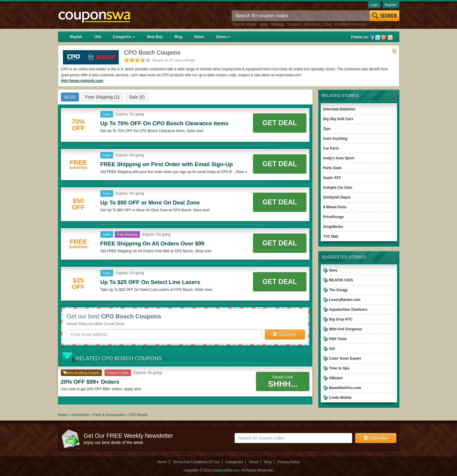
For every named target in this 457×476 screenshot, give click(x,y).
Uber (328, 24)
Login (374, 5)
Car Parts (331, 148)
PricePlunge (333, 217)
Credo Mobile (340, 398)
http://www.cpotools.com (82, 81)
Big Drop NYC (341, 319)
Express (294, 24)
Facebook (372, 37)
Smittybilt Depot (337, 197)
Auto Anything (335, 139)
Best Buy (155, 37)
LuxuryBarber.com (345, 300)
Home (63, 415)
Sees (333, 270)
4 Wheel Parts (335, 207)
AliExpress (312, 24)
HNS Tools (338, 339)
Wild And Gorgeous (345, 329)
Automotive (80, 415)
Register (391, 5)
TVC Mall (331, 237)
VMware (336, 378)
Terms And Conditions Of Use (196, 462)
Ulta (98, 37)
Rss (390, 37)
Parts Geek (332, 168)
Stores (223, 37)
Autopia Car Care (338, 188)
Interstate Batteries (339, 109)
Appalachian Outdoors (348, 310)
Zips (327, 129)
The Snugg (338, 290)
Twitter (378, 37)
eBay (263, 24)
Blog (178, 37)
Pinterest (383, 37)
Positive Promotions (351, 24)
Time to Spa (339, 368)
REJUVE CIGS (341, 280)
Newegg (277, 24)
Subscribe (285, 334)
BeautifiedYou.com (345, 388)
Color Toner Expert (345, 358)
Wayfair (76, 37)
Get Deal (280, 123)
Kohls (199, 37)
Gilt (332, 349)
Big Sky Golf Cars (338, 119)
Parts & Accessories (109, 415)
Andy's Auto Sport (339, 158)
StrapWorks (333, 227)
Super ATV (332, 178)
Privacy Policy (288, 462)
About (253, 462)
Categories (124, 37)
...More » (240, 172)
